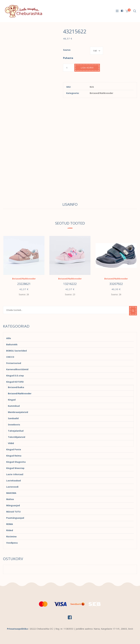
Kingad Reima (14, 456)
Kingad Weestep (15, 468)
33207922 (116, 284)
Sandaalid (13, 418)
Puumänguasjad (15, 518)
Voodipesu (12, 543)
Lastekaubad (13, 481)
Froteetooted (14, 363)
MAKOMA (11, 493)
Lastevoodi (12, 487)
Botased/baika (16, 387)
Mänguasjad (13, 505)
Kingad (12, 400)
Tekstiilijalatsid (17, 437)
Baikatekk (12, 344)
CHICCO (10, 357)
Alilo (9, 338)
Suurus (67, 50)
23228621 (24, 284)
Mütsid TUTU (13, 512)
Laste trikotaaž (15, 474)
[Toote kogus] (68, 68)
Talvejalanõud (16, 431)
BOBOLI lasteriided (16, 351)
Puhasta (68, 58)
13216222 (70, 284)
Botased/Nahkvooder (101, 93)
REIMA (10, 524)
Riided (10, 530)
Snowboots (14, 425)
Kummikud (14, 406)
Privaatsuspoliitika (17, 629)
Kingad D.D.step (15, 376)
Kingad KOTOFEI (15, 382)
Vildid (11, 443)
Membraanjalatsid (18, 412)
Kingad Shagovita (16, 462)
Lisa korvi (87, 68)
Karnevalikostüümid (17, 369)
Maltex (10, 499)
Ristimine (11, 537)
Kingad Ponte (14, 449)
